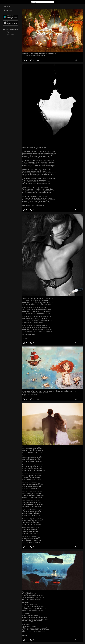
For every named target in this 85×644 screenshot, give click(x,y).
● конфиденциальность (10, 29)
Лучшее (8, 10)
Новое (7, 6)
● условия (10, 32)
